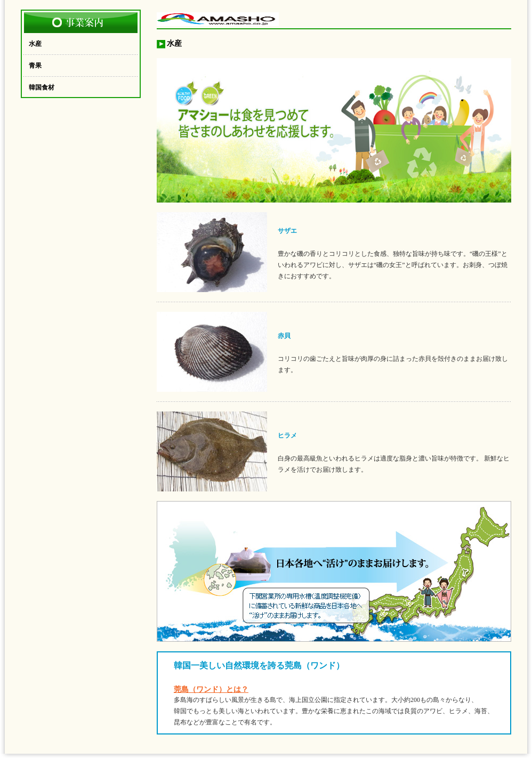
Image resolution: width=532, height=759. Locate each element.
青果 (35, 66)
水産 (35, 44)
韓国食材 (42, 87)
